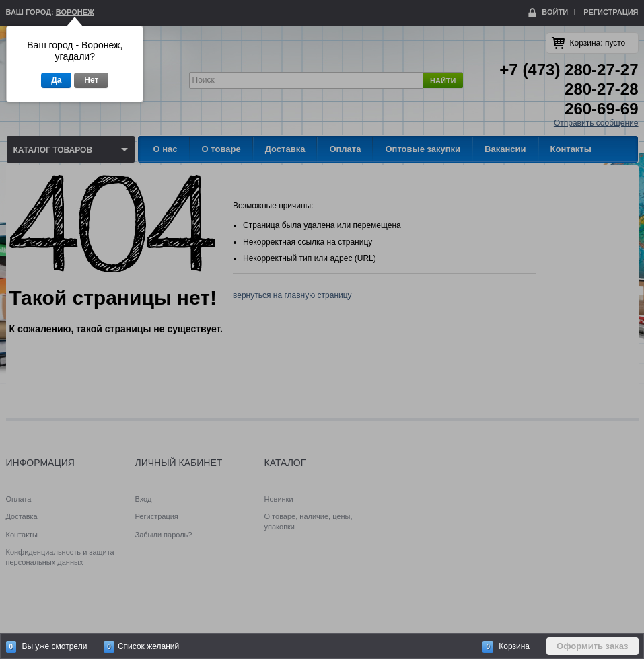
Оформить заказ (592, 646)
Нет (91, 80)
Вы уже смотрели (54, 646)
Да (56, 80)
